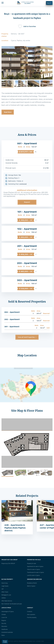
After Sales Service (7, 601)
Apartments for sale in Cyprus (35, 566)
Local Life (4, 618)
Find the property (32, 618)
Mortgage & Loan (6, 595)
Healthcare (5, 629)
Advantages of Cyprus (8, 612)
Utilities (4, 598)
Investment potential (7, 632)
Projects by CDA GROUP (8, 564)
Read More (8, 112)
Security (4, 623)
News (3, 635)
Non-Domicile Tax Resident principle (12, 604)
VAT (3, 589)
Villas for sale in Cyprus (33, 569)
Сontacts (30, 612)
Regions (4, 620)
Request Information (27, 203)
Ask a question (31, 615)
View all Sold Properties (26, 337)
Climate (4, 615)
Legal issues (5, 586)
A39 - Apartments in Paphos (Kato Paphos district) (15, 528)
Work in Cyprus (31, 586)
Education (4, 626)
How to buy (5, 583)
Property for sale (32, 564)
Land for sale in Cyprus (33, 575)
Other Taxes (5, 592)
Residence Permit (32, 583)
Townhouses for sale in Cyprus (35, 572)
